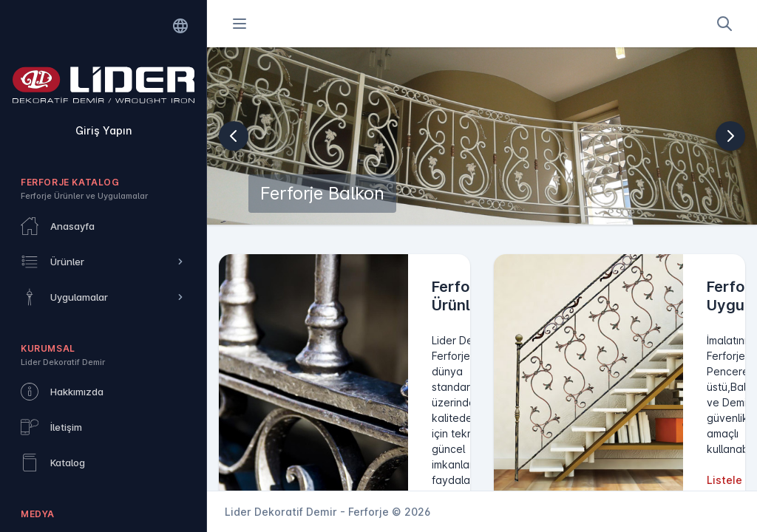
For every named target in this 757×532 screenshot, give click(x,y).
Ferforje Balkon (322, 193)
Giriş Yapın (103, 130)
